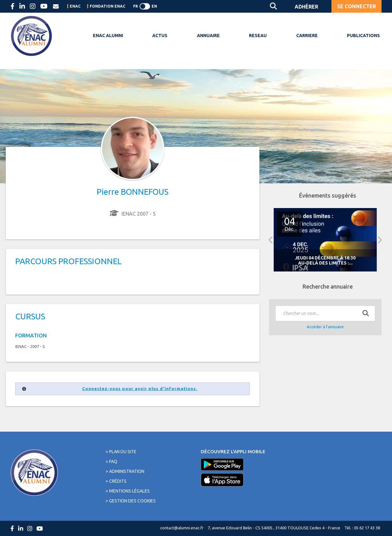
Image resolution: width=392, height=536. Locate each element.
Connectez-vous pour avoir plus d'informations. (140, 389)
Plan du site (123, 452)
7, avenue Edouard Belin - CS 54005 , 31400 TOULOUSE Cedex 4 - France (274, 528)
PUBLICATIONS (363, 36)
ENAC (75, 6)
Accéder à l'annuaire (325, 327)
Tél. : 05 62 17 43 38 (362, 528)
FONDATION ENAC (108, 6)
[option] (325, 240)
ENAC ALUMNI (108, 36)
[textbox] (325, 313)
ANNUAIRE (208, 36)
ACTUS (160, 36)
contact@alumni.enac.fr (182, 528)
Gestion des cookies (132, 501)
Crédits (118, 481)
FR (136, 6)
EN (154, 6)
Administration (127, 471)
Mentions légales (129, 491)
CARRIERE (307, 36)
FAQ (113, 461)
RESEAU (258, 36)
